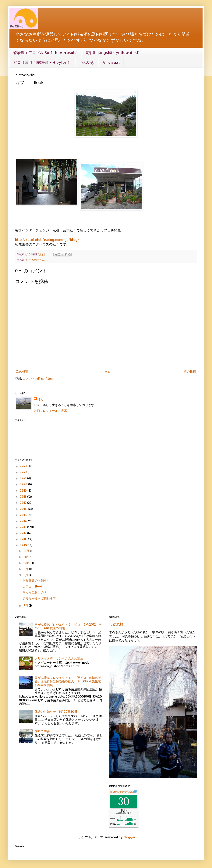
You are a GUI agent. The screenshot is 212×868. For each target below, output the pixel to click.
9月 (26, 569)
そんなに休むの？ (35, 592)
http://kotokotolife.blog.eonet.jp (42, 240)
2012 (24, 533)
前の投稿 (190, 371)
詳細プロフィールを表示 (50, 411)
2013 (24, 527)
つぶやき (87, 62)
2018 (24, 497)
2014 (24, 521)
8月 (26, 575)
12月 (27, 551)
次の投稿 (22, 371)
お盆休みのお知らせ (36, 580)
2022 (24, 472)
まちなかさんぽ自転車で (39, 598)
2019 (24, 490)
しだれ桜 (116, 624)
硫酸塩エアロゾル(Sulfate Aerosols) (45, 52)
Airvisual (111, 62)
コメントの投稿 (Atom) (39, 379)
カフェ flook (33, 586)
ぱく (41, 399)
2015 (24, 515)
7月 (26, 605)
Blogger (129, 837)
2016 (24, 509)
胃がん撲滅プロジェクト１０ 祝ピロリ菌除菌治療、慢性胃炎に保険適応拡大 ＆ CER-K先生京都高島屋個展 (68, 681)
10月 (27, 563)
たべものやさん (35, 260)
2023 (24, 466)
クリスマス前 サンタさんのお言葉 (59, 658)
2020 (24, 484)
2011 (23, 539)
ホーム (106, 371)
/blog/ (74, 240)
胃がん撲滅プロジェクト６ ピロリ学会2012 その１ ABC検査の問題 (68, 626)
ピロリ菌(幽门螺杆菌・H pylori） (42, 62)
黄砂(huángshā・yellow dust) (112, 52)
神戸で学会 (42, 731)
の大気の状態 (123, 792)
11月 (26, 557)
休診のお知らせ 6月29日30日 (56, 711)
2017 (24, 503)
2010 (24, 545)
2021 (24, 478)
